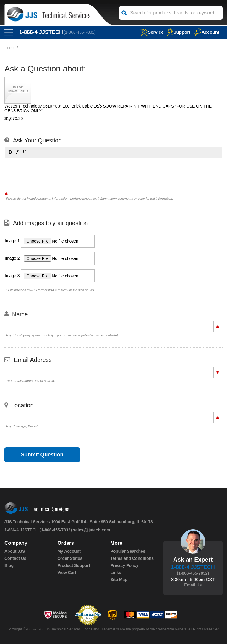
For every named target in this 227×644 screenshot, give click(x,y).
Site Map (119, 580)
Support (179, 32)
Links (116, 573)
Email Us (193, 585)
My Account (69, 551)
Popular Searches (128, 551)
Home (10, 48)
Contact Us (15, 558)
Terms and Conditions (132, 558)
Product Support (74, 565)
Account (206, 32)
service (152, 32)
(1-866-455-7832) (80, 32)
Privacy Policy (124, 565)
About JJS (15, 551)
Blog (9, 565)
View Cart (67, 573)
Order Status (70, 558)
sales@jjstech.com (92, 530)
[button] (10, 152)
